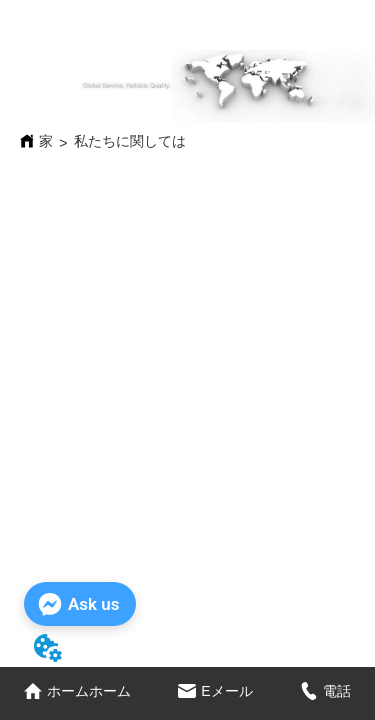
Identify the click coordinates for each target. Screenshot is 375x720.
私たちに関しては (130, 141)
